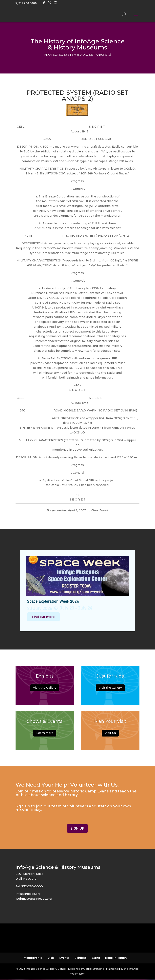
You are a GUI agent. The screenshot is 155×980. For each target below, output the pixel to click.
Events (64, 958)
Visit (51, 958)
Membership (33, 958)
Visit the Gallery (45, 690)
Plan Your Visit (110, 723)
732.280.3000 (28, 3)
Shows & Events (45, 723)
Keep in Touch (116, 958)
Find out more (43, 617)
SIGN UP (77, 828)
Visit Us (110, 735)
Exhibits (45, 678)
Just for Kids (110, 678)
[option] (78, 591)
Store (96, 958)
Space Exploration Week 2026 (53, 601)
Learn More (45, 735)
